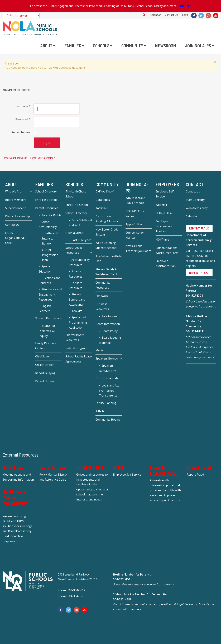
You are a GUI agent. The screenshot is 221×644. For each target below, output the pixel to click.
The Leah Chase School (76, 194)
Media (99, 350)
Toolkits (77, 311)
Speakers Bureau (107, 358)
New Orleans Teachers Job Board (138, 248)
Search (144, 15)
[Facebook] (194, 16)
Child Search (43, 356)
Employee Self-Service (165, 194)
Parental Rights (51, 215)
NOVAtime (162, 240)
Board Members (16, 200)
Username (22, 106)
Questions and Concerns (49, 280)
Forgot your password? (15, 158)
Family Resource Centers (46, 346)
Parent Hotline (45, 381)
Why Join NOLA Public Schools (135, 200)
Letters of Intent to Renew (50, 238)
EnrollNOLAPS (90, 467)
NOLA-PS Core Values (135, 214)
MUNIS (119, 467)
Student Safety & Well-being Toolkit (107, 272)
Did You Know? (105, 191)
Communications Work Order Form (167, 250)
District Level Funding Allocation (107, 219)
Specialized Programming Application (78, 322)
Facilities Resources (76, 286)
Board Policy (110, 331)
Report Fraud (199, 467)
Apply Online (134, 224)
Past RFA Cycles (81, 240)
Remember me (21, 132)
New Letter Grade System (107, 232)
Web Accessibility (197, 208)
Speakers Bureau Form (107, 368)
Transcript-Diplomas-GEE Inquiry (48, 331)
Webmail (161, 205)
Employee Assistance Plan (166, 263)
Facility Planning (106, 403)
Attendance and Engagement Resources (50, 294)
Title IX (100, 411)
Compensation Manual (135, 235)
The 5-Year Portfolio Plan (109, 259)
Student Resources (47, 318)
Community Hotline (108, 420)
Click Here (184, 6)
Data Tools (103, 200)
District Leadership (17, 216)
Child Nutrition (45, 365)
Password (23, 119)
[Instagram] (208, 16)
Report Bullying (45, 373)
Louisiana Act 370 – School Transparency (109, 391)
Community (107, 184)
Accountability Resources (79, 262)
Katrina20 (102, 208)
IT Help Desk (164, 213)
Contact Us (171, 15)
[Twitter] (201, 16)
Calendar (156, 15)
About (12, 184)
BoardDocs (13, 467)
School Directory (46, 191)
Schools (74, 184)
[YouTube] (216, 16)
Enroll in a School (46, 200)
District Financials (107, 378)
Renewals (102, 296)
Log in (47, 143)
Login (185, 15)
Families (44, 184)
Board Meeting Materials (110, 340)
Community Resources (103, 285)
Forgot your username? (43, 158)
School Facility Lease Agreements (79, 359)
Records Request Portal (164, 470)
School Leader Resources (75, 250)
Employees (167, 184)
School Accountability (48, 224)
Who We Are (13, 191)
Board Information (108, 324)
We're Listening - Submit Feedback (107, 245)
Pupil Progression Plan (50, 255)
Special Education (45, 269)
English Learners (45, 309)
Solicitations (109, 316)
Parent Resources (47, 208)
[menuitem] (48, 46)
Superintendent (15, 208)
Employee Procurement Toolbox (164, 226)
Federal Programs (77, 348)
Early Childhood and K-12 (80, 223)
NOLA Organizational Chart (15, 238)
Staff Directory (195, 200)
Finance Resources (76, 274)
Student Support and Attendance (77, 299)
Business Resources (102, 307)
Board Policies (53, 467)
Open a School (75, 233)
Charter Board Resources (75, 337)
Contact (195, 184)
